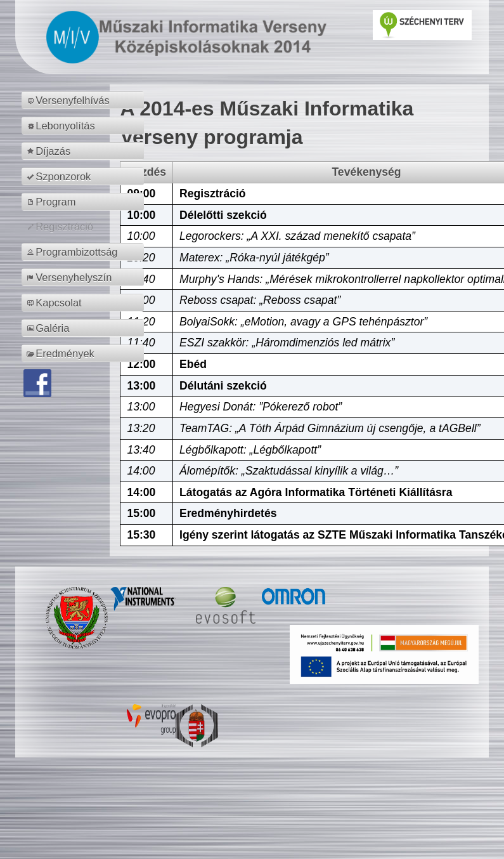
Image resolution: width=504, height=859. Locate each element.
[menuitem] (85, 100)
